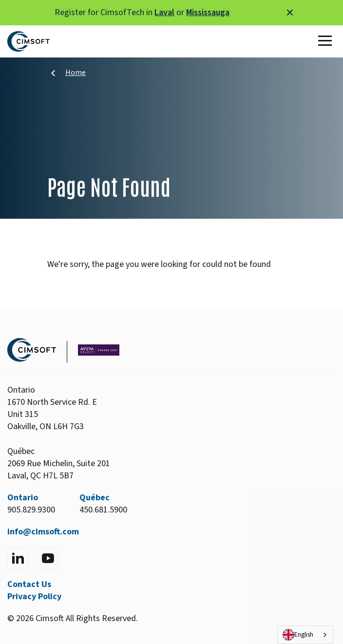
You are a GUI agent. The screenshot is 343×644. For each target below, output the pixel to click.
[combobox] (305, 635)
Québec (95, 498)
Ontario (23, 498)
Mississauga (208, 12)
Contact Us (29, 584)
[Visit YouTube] (48, 558)
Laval (164, 12)
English (298, 635)
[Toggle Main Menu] (327, 41)
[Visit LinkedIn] (18, 558)
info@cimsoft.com (43, 532)
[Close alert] (290, 13)
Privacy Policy (34, 597)
